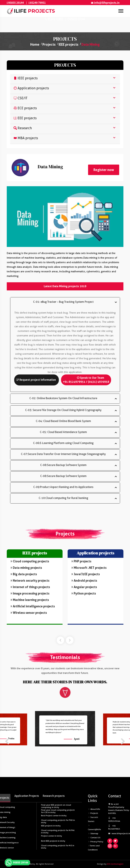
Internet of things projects (30, 587)
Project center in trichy (51, 836)
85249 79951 (38, 3)
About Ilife (94, 809)
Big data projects (24, 574)
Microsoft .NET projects (89, 568)
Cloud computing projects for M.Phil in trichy (58, 831)
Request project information (36, 380)
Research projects (54, 796)
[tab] (65, 79)
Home (35, 44)
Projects (49, 44)
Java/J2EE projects (85, 574)
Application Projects (27, 796)
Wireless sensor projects (27, 613)
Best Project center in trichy (54, 816)
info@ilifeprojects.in (107, 3)
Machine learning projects (29, 600)
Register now (104, 170)
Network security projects (30, 580)
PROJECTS (65, 65)
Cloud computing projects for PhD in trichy (58, 821)
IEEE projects (69, 44)
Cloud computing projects (30, 561)
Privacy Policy (96, 842)
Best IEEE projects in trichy (53, 841)
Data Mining (91, 44)
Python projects (83, 593)
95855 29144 (16, 3)
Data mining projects (26, 567)
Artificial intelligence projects (32, 606)
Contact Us (94, 838)
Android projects (84, 580)
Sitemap (93, 833)
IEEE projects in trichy (51, 826)
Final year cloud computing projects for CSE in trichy (58, 811)
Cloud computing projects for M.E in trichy (58, 847)
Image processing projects (29, 593)
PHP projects (82, 561)
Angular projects (84, 587)
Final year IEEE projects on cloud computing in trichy (56, 806)
